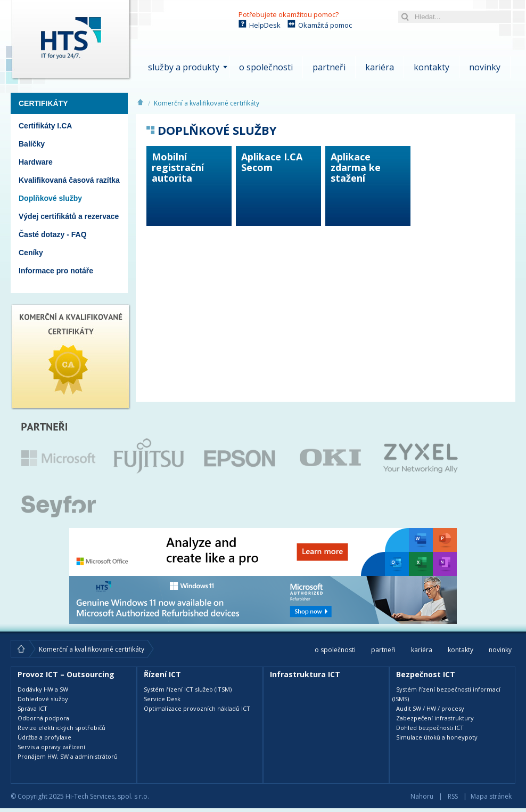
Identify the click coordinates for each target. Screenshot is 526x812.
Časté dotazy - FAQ (53, 234)
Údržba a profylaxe (44, 737)
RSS (453, 796)
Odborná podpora (43, 718)
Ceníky (31, 253)
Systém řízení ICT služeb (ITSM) (188, 689)
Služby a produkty (184, 67)
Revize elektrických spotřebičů (61, 728)
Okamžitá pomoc (325, 25)
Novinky (485, 67)
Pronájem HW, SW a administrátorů (68, 756)
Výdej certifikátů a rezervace (69, 216)
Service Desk (162, 699)
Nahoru (422, 796)
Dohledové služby (43, 699)
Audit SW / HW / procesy (430, 708)
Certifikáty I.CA (45, 126)
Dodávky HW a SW (43, 689)
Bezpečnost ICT (426, 674)
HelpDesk (265, 25)
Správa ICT (32, 708)
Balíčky (32, 144)
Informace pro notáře (56, 271)
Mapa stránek (491, 796)
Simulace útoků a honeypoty (437, 737)
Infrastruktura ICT (305, 674)
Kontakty (432, 67)
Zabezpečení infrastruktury (435, 718)
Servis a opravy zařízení (51, 747)
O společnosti (266, 67)
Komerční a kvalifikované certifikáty (207, 103)
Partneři (329, 67)
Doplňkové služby (50, 198)
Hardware (36, 162)
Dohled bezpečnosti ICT (430, 728)
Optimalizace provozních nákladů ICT (197, 708)
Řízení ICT (162, 674)
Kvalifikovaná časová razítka (69, 180)
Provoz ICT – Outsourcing (66, 674)
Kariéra (380, 67)
